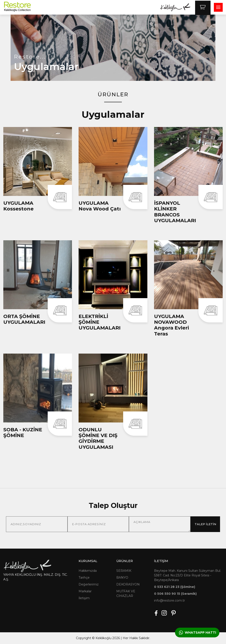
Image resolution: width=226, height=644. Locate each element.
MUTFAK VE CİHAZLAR (126, 594)
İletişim (84, 598)
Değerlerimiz (89, 584)
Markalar (85, 591)
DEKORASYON (128, 584)
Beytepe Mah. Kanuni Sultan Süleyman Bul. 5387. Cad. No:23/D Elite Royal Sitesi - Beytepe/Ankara (187, 575)
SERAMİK (124, 571)
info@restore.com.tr (169, 600)
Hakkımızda (88, 571)
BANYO (122, 578)
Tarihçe (84, 578)
